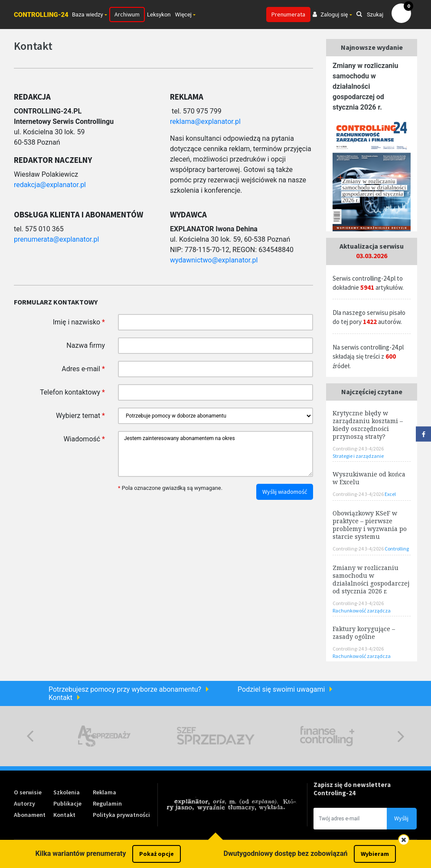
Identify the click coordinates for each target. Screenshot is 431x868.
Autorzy (24, 803)
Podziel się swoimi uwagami (281, 689)
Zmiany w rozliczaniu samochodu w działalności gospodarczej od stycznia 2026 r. (365, 86)
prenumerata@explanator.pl (56, 239)
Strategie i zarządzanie (358, 456)
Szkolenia (67, 792)
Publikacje (67, 803)
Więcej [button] (183, 15)
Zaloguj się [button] (330, 15)
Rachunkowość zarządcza (362, 611)
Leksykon (159, 15)
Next (401, 736)
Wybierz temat (80, 416)
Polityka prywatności (121, 815)
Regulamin (107, 803)
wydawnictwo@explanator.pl (214, 260)
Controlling (397, 549)
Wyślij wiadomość (285, 492)
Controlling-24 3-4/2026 (358, 449)
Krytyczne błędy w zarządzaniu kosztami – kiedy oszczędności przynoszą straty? (368, 425)
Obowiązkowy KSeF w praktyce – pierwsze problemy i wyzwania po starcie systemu (370, 525)
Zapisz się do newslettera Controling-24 (352, 789)
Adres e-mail (83, 369)
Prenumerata (288, 14)
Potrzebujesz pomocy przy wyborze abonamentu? (125, 689)
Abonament (30, 815)
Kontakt (60, 698)
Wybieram (375, 854)
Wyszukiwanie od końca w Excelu (369, 478)
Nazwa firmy (86, 345)
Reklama (104, 792)
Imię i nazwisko (79, 322)
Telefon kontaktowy (72, 392)
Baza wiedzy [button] (88, 15)
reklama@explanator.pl (205, 121)
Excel (390, 494)
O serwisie (28, 792)
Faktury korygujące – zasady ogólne (364, 633)
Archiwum (127, 14)
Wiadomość (84, 439)
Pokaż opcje (157, 854)
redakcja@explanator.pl (50, 185)
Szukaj (370, 15)
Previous (30, 736)
